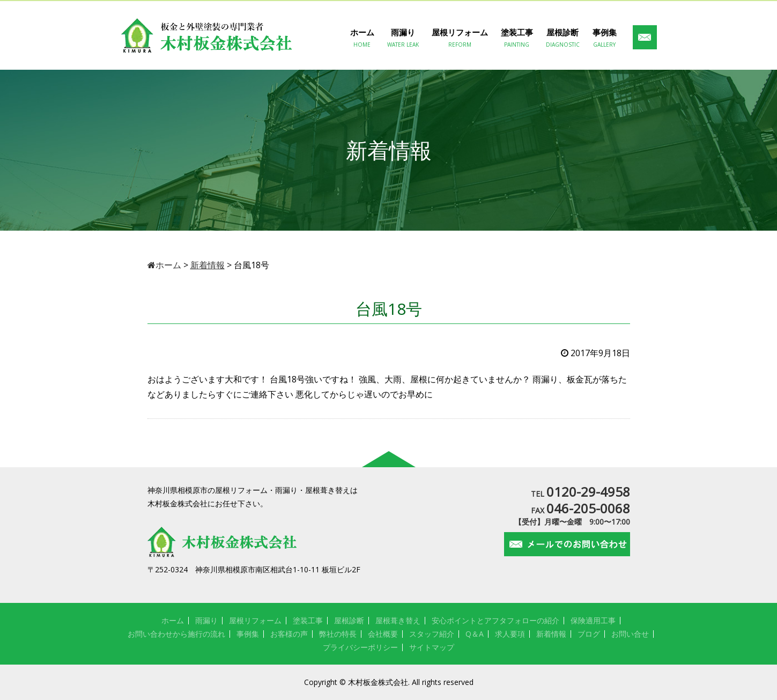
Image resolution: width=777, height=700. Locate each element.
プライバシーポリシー (360, 647)
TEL (580, 494)
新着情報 (551, 634)
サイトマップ (432, 647)
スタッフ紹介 (432, 634)
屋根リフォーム (460, 38)
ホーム (362, 38)
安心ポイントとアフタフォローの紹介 (495, 620)
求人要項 (510, 634)
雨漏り (403, 38)
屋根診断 (563, 38)
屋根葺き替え (398, 620)
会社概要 (383, 634)
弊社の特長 (338, 634)
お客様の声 (289, 634)
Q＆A (475, 634)
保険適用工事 (593, 620)
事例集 (605, 38)
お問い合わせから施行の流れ (176, 634)
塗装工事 (517, 38)
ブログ (589, 634)
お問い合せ (630, 634)
